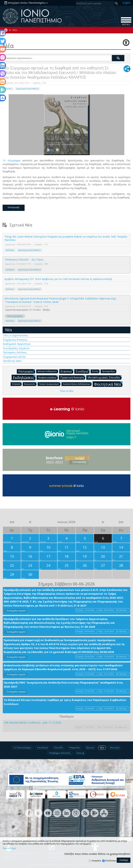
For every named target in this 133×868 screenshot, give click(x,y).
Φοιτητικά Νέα (108, 384)
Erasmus (67, 371)
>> (121, 522)
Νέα (15, 30)
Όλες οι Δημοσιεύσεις (15, 335)
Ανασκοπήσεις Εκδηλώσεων (77, 384)
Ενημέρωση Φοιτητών (15, 340)
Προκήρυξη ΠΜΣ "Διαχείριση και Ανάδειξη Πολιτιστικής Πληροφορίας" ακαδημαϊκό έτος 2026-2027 (63, 684)
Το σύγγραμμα (12, 160)
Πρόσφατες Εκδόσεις (15, 352)
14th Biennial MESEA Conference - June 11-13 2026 (32, 723)
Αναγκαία (96, 861)
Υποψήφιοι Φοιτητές (60, 753)
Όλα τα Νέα (66, 391)
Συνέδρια (83, 371)
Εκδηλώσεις (24, 377)
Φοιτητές (115, 748)
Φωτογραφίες (15, 316)
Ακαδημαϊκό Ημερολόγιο (17, 344)
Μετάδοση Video (12, 361)
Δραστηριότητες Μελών (27, 89)
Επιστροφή (14, 207)
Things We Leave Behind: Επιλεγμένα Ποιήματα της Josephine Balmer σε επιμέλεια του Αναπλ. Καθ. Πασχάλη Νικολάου (66, 238)
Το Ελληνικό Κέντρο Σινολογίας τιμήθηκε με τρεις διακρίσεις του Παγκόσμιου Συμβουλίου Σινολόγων (65, 702)
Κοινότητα (43, 748)
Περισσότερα (9, 848)
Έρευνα (90, 748)
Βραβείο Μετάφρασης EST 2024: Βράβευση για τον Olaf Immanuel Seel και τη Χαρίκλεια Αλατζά (58, 279)
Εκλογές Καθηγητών (48, 371)
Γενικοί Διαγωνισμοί (50, 384)
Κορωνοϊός (30, 384)
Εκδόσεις (10, 250)
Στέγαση (17, 384)
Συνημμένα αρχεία (16, 611)
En (127, 3)
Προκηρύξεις (109, 371)
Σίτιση (96, 371)
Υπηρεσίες (75, 748)
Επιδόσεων (111, 861)
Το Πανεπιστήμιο (22, 748)
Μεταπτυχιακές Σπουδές (105, 377)
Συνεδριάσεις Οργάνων (16, 348)
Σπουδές (59, 748)
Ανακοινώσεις (48, 377)
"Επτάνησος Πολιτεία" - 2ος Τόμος (24, 260)
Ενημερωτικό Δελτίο (14, 357)
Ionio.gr (80, 753)
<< (12, 522)
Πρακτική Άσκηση (73, 377)
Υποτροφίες (27, 371)
